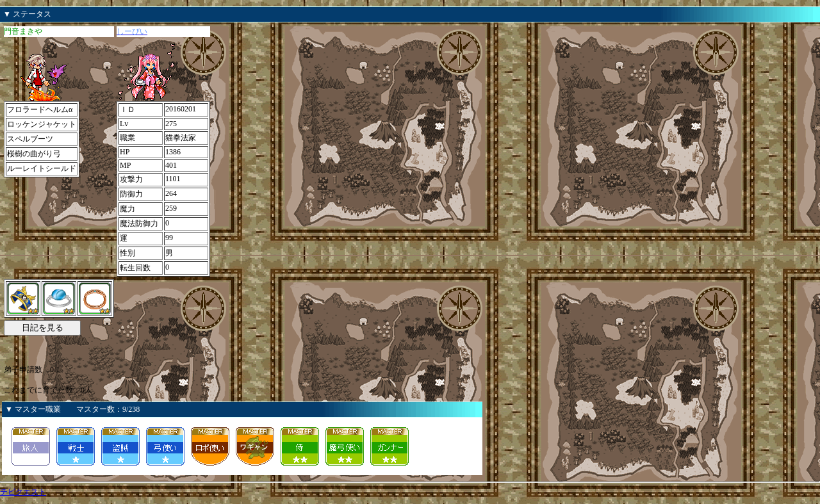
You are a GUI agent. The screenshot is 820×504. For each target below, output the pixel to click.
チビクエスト (23, 492)
